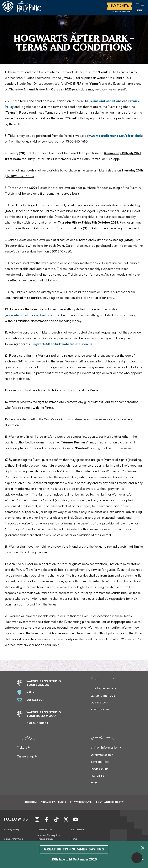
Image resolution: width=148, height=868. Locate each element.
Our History (99, 703)
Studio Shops (100, 710)
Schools (31, 802)
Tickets (22, 748)
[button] (137, 858)
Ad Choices (77, 830)
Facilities (98, 776)
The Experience (102, 689)
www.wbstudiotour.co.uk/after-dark (115, 136)
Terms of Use (45, 830)
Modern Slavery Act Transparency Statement (49, 839)
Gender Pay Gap (13, 839)
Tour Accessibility (110, 802)
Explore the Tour (103, 696)
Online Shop (25, 757)
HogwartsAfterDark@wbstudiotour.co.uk (62, 344)
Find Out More (36, 723)
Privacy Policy (12, 830)
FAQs (94, 783)
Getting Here (100, 762)
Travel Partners (54, 802)
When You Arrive (102, 755)
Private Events (81, 802)
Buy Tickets (120, 6)
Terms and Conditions (105, 101)
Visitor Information (105, 748)
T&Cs (74, 839)
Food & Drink (100, 769)
